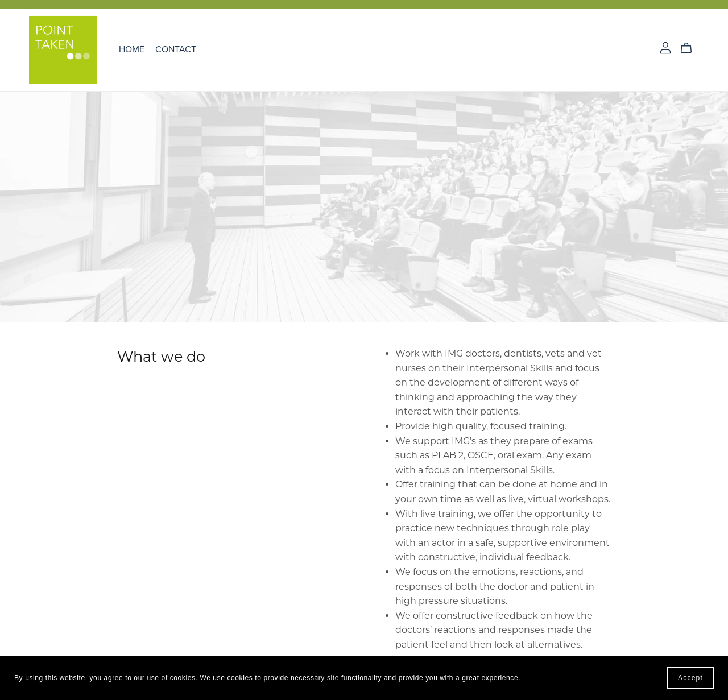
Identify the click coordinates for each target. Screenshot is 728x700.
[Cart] (691, 48)
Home (132, 49)
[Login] (665, 47)
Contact (176, 49)
